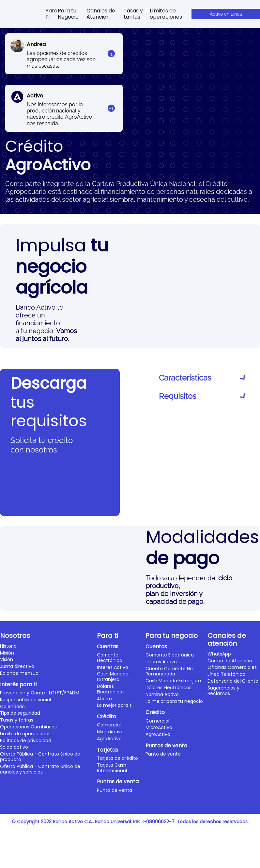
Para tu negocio (172, 830)
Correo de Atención (230, 855)
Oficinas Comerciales (232, 862)
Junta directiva (17, 860)
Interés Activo (113, 861)
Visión (7, 854)
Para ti (107, 830)
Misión (7, 847)
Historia (8, 840)
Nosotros (15, 830)
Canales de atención (227, 834)
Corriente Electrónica (110, 852)
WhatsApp (219, 848)
